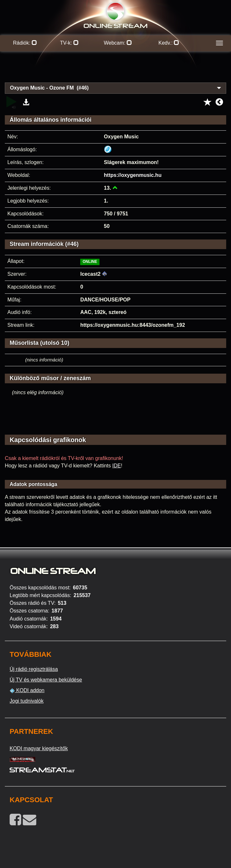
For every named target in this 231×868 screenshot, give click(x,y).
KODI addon (27, 690)
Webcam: (118, 43)
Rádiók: (25, 43)
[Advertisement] (116, 71)
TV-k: (69, 43)
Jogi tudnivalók (27, 701)
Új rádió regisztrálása (34, 669)
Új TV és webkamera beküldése (46, 680)
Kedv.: (169, 43)
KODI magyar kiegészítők (39, 748)
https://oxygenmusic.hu (133, 175)
